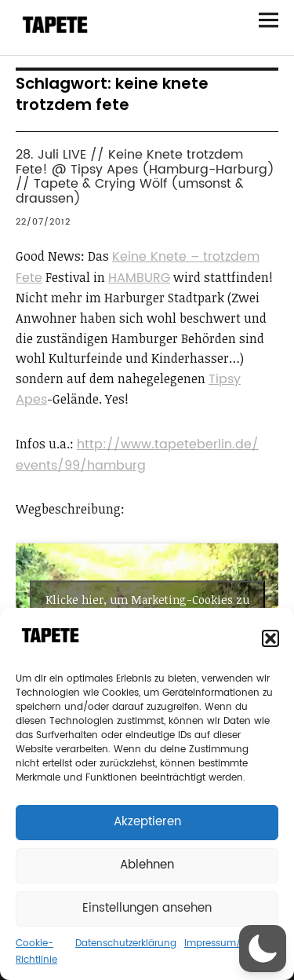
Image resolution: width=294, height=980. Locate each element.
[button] (270, 638)
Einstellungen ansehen (147, 908)
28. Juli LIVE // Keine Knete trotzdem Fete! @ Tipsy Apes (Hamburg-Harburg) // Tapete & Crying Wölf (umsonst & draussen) (145, 177)
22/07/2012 (43, 222)
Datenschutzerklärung (126, 943)
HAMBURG (139, 278)
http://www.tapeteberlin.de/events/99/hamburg (137, 455)
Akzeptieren (147, 822)
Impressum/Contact (231, 943)
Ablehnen (147, 865)
